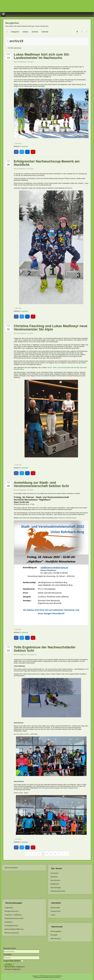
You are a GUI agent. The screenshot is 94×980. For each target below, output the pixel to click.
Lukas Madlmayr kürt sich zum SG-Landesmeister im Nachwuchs (42, 56)
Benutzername (10, 948)
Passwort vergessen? (13, 969)
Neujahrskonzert (12, 911)
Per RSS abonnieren (15, 48)
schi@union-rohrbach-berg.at (67, 518)
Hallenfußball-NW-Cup (14, 929)
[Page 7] (59, 854)
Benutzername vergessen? (15, 967)
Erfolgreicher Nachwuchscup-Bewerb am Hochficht (47, 163)
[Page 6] (55, 854)
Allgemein (9, 908)
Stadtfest (8, 922)
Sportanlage (56, 888)
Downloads (55, 908)
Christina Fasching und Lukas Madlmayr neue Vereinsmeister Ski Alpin (51, 328)
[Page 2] (39, 854)
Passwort (7, 955)
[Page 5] (51, 854)
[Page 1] (35, 854)
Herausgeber (56, 931)
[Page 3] (43, 854)
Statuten (54, 877)
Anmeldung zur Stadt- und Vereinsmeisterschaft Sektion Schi (41, 484)
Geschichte (55, 880)
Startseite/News (11, 868)
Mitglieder (55, 884)
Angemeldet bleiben (12, 961)
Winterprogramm (12, 933)
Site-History (56, 939)
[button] (77, 32)
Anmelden (8, 964)
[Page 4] (47, 854)
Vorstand (54, 873)
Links (53, 915)
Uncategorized (32, 655)
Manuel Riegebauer (20, 62)
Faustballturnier (11, 926)
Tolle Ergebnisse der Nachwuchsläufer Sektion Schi (45, 649)
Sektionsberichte (58, 891)
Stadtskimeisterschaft (14, 918)
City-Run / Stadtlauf (13, 915)
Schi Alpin (30, 62)
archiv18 (25, 147)
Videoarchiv (56, 911)
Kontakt (54, 935)
